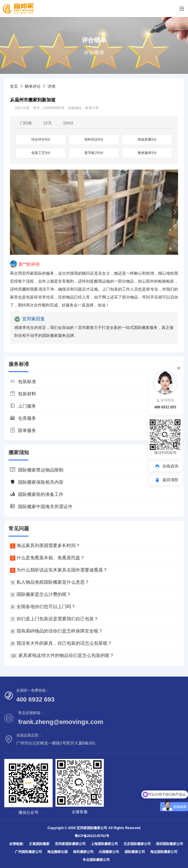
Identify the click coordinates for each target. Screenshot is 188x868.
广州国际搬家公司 (28, 852)
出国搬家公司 (109, 852)
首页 (14, 86)
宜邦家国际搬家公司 (70, 844)
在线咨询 (170, 466)
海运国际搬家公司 (164, 852)
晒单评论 (33, 86)
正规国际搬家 (39, 844)
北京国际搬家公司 (137, 844)
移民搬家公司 (83, 852)
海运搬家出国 (57, 852)
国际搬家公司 (135, 852)
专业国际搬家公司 (96, 860)
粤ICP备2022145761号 (92, 836)
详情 (51, 86)
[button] (175, 212)
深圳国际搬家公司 (170, 844)
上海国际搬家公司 (104, 844)
